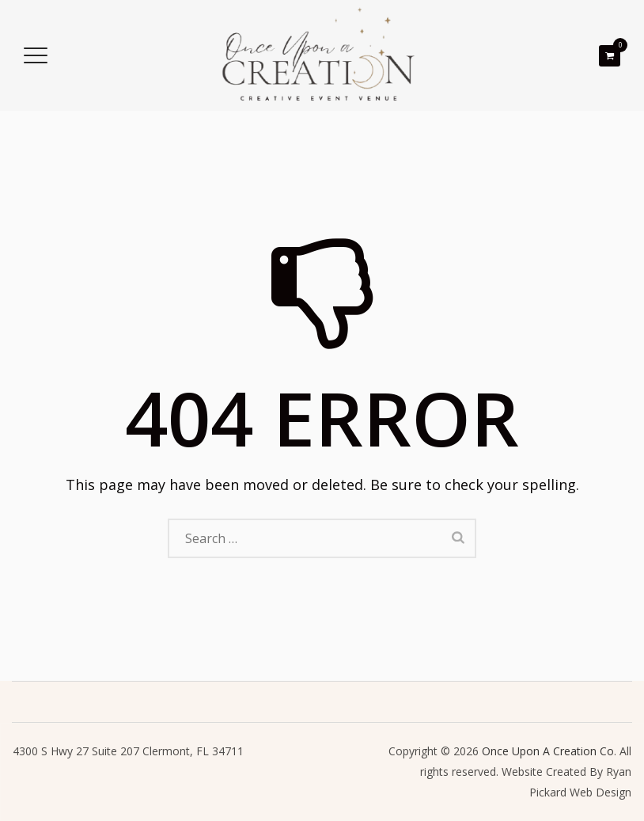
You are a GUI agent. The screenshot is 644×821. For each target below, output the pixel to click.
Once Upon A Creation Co (548, 751)
